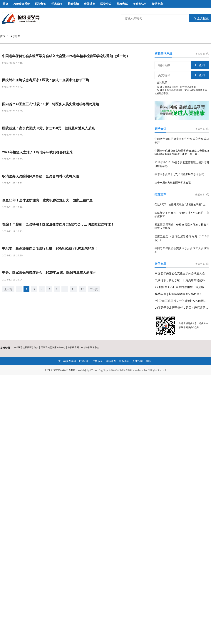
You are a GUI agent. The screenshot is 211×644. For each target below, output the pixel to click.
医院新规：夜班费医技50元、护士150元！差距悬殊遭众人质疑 (48, 128)
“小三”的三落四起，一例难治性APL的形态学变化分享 (182, 301)
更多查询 (202, 54)
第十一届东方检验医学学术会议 (173, 183)
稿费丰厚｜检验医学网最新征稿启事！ (179, 294)
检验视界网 (73, 347)
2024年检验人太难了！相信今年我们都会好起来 (37, 152)
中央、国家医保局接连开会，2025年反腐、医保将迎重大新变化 (49, 273)
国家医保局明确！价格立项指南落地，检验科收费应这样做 (182, 226)
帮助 (148, 361)
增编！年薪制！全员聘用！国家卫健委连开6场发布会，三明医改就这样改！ (58, 225)
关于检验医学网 (67, 361)
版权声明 (124, 361)
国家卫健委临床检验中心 (53, 347)
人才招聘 (137, 361)
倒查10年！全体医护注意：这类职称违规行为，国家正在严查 (47, 201)
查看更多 (202, 129)
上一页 (8, 290)
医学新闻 (15, 36)
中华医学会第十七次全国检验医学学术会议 (179, 174)
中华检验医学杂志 (90, 347)
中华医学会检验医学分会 (26, 347)
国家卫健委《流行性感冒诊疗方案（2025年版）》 (182, 238)
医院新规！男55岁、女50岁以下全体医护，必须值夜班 (182, 215)
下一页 (94, 290)
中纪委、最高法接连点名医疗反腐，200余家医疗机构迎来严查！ (50, 249)
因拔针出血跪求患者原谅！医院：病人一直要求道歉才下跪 (45, 80)
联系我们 (84, 361)
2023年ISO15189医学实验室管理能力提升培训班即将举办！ (182, 164)
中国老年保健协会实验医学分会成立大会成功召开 (182, 141)
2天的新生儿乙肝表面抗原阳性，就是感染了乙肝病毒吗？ (182, 287)
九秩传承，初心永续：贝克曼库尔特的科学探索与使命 (182, 280)
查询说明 (162, 83)
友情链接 (5, 348)
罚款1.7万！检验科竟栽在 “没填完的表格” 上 (180, 204)
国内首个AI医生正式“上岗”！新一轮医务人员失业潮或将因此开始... (52, 104)
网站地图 (111, 361)
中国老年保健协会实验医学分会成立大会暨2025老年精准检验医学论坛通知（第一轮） (66, 56)
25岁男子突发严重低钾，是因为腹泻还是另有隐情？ (182, 308)
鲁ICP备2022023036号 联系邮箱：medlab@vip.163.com (71, 370)
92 (82, 290)
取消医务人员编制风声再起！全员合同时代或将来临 (40, 176)
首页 (3, 36)
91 (73, 290)
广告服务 (98, 361)
